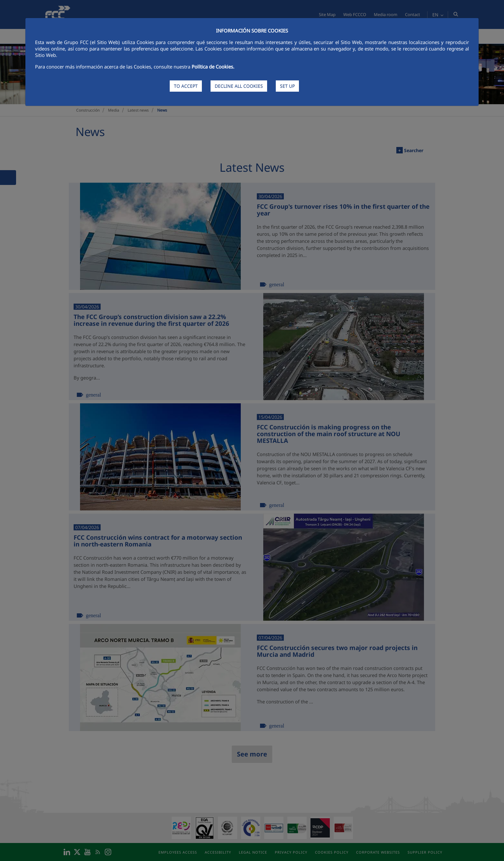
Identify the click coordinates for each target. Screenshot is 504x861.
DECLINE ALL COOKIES (239, 86)
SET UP (287, 86)
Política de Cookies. (213, 67)
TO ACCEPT (186, 86)
